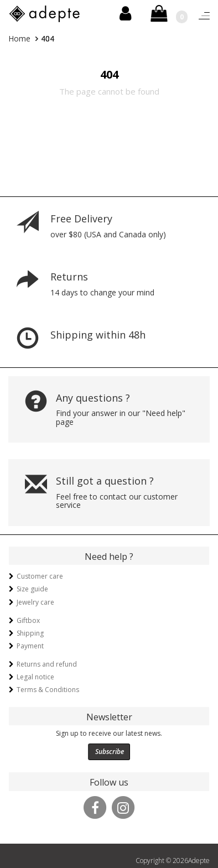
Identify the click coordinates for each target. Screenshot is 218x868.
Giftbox (28, 620)
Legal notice (35, 677)
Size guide (32, 589)
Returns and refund (47, 664)
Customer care (40, 576)
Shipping (30, 633)
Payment (30, 646)
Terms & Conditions (48, 690)
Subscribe (110, 752)
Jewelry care (35, 602)
